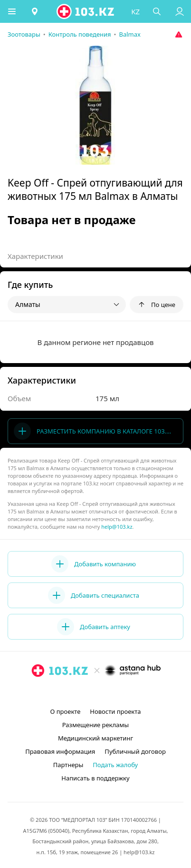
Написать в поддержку (95, 778)
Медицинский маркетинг (95, 738)
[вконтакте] (112, 692)
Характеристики (35, 256)
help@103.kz (117, 527)
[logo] (86, 11)
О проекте (65, 711)
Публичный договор (135, 751)
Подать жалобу (115, 765)
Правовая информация (60, 751)
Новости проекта (115, 711)
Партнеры (68, 765)
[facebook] (96, 692)
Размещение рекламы (95, 725)
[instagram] (81, 692)
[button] (12, 11)
